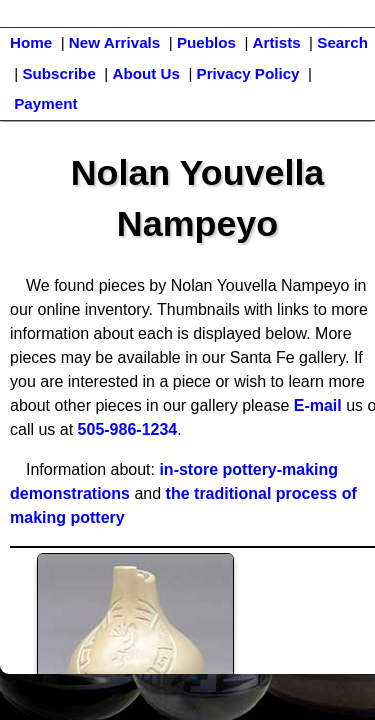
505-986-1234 (128, 429)
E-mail (318, 405)
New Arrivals (114, 42)
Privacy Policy (248, 73)
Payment (45, 103)
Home (31, 42)
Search (342, 42)
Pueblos (206, 42)
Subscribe (58, 73)
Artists (277, 42)
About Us (146, 73)
